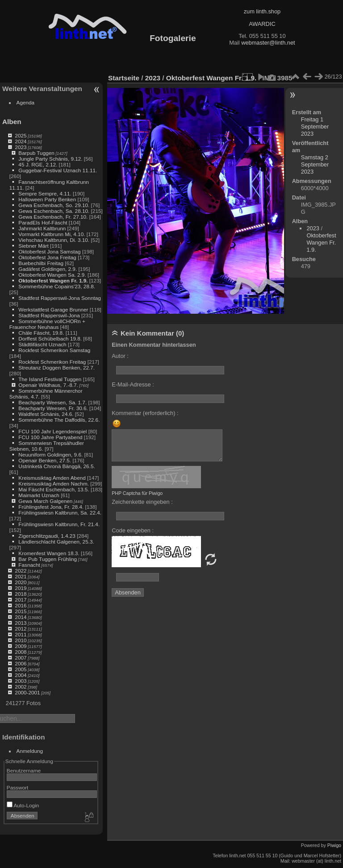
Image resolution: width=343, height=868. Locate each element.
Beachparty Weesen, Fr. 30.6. (53, 408)
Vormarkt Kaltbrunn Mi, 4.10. (52, 234)
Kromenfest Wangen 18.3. (49, 553)
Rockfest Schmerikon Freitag (52, 362)
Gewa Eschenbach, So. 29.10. (54, 205)
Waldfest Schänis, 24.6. (46, 414)
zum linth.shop (262, 11)
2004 (21, 675)
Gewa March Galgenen (45, 501)
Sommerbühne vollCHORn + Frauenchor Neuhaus (47, 324)
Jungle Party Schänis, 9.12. (50, 159)
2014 (21, 617)
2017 (21, 600)
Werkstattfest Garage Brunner (53, 309)
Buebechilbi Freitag (41, 263)
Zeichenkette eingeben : (142, 502)
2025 (21, 135)
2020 (21, 582)
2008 (21, 652)
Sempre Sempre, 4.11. (45, 193)
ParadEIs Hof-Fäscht (43, 222)
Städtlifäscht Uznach (42, 344)
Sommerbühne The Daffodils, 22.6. (59, 420)
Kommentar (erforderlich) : (145, 413)
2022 (21, 571)
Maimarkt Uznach (39, 495)
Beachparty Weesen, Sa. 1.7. (52, 402)
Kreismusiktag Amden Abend (52, 478)
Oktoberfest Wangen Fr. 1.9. (53, 280)
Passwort (17, 787)
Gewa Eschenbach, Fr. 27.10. (53, 217)
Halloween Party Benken (47, 199)
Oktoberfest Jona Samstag (49, 251)
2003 (21, 681)
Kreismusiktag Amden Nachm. (54, 484)
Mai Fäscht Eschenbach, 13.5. (54, 489)
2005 (21, 669)
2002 (21, 687)
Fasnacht (29, 565)
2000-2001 (27, 692)
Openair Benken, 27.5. (45, 460)
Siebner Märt (33, 246)
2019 (21, 588)
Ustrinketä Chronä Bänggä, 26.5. (56, 466)
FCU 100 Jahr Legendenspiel (52, 431)
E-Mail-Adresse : (133, 384)
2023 (21, 147)
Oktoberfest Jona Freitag (47, 257)
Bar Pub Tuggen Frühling (48, 559)
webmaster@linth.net (268, 43)
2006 (21, 663)
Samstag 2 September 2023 (315, 164)
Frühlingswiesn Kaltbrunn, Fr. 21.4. (59, 524)
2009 (21, 646)
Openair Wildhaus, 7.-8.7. (48, 385)
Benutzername (24, 770)
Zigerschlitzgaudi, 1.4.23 (47, 536)
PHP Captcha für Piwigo (137, 493)
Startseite (124, 78)
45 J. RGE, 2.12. (38, 164)
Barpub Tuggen (36, 153)
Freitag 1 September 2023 (315, 127)
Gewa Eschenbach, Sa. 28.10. (54, 211)
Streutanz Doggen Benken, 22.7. (56, 368)
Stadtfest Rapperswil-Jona (49, 315)
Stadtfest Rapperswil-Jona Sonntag (59, 298)
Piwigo (334, 845)
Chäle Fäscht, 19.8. (41, 333)
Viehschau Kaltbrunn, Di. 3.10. (54, 240)
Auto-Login (23, 805)
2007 (21, 658)
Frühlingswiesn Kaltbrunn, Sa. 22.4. (60, 513)
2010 (21, 640)
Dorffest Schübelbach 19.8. (50, 338)
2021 (21, 576)
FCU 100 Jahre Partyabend (50, 437)
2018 (21, 594)
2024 (21, 141)
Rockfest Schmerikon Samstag (54, 350)
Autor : (120, 356)
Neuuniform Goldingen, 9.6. (50, 455)
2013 (21, 623)
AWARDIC (262, 24)
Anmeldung (30, 751)
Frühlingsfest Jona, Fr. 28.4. (51, 507)
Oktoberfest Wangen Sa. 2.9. (52, 275)
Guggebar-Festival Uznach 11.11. (58, 170)
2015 (21, 611)
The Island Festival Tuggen (50, 379)
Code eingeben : (133, 530)
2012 (21, 629)
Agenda (26, 102)
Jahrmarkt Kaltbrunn (42, 228)
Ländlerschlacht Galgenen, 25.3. (56, 542)
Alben (12, 122)
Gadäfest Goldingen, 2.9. (48, 269)
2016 (21, 605)
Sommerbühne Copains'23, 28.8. (57, 286)
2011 (21, 634)
